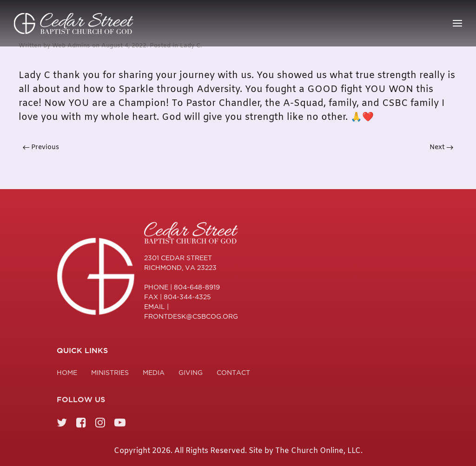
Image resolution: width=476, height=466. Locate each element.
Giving (191, 374)
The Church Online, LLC (318, 451)
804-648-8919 (197, 287)
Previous (41, 148)
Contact (233, 374)
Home (67, 374)
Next (441, 148)
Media (154, 374)
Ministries (110, 374)
